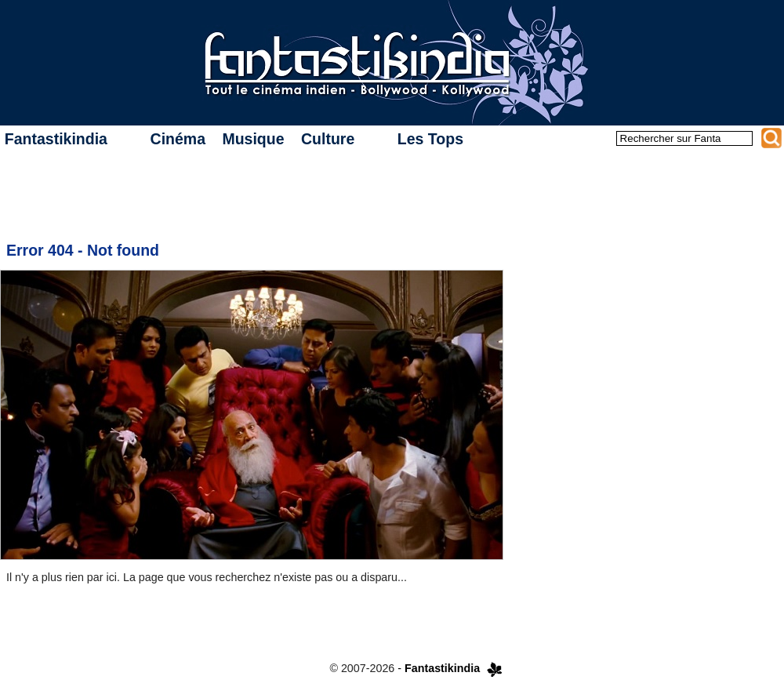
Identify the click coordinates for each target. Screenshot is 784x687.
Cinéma (178, 139)
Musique (253, 139)
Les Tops (430, 139)
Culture (328, 139)
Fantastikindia (56, 139)
